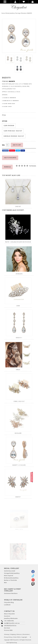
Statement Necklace (11, 593)
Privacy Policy (8, 637)
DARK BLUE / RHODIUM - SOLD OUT (14, 136)
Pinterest (12, 151)
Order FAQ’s (17, 637)
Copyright (24, 637)
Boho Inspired (11, 576)
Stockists (8, 616)
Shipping (13, 634)
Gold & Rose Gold (10, 571)
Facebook (5, 151)
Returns (19, 634)
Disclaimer (26, 634)
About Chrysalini (9, 614)
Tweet (18, 151)
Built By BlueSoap (12, 643)
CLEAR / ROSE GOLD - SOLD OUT (13, 131)
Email (23, 151)
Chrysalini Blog (9, 602)
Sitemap (7, 634)
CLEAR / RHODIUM (9, 126)
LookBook (8, 605)
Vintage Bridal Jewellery (12, 573)
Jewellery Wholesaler (12, 619)
